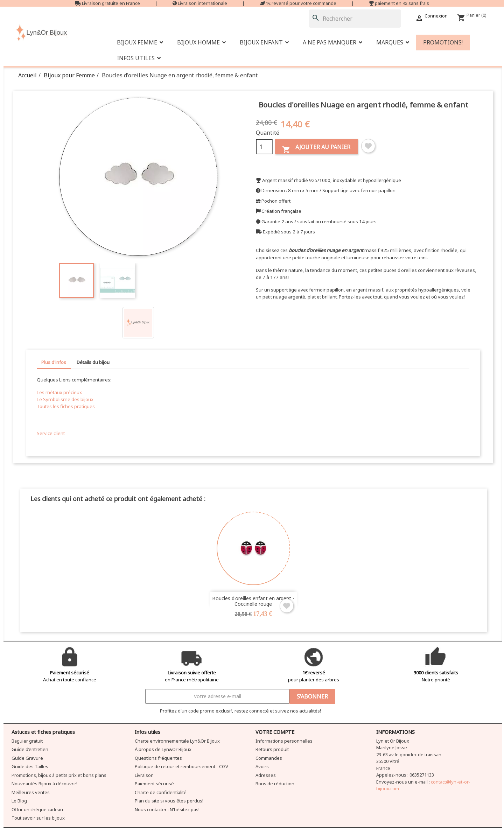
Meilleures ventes (31, 792)
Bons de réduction (275, 784)
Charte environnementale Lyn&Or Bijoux (177, 741)
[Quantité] (264, 147)
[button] (332, 43)
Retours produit (272, 749)
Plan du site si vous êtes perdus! (169, 801)
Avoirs (262, 766)
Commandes (269, 758)
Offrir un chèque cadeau (37, 809)
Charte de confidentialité (161, 792)
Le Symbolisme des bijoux (65, 399)
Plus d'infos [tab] (54, 362)
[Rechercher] (355, 19)
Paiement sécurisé (154, 784)
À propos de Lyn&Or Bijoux (163, 749)
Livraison (144, 775)
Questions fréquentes (158, 758)
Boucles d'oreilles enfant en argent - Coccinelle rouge (253, 601)
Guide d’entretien (30, 749)
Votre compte (275, 732)
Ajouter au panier (316, 149)
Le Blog (19, 801)
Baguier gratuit (27, 741)
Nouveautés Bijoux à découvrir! (44, 784)
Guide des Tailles (30, 766)
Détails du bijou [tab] (93, 362)
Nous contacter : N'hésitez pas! (167, 809)
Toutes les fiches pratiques (66, 406)
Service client (51, 433)
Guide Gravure (27, 758)
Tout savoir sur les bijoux (38, 818)
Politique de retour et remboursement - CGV (181, 766)
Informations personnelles (284, 741)
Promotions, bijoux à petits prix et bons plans (59, 775)
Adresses (266, 775)
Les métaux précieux (59, 392)
